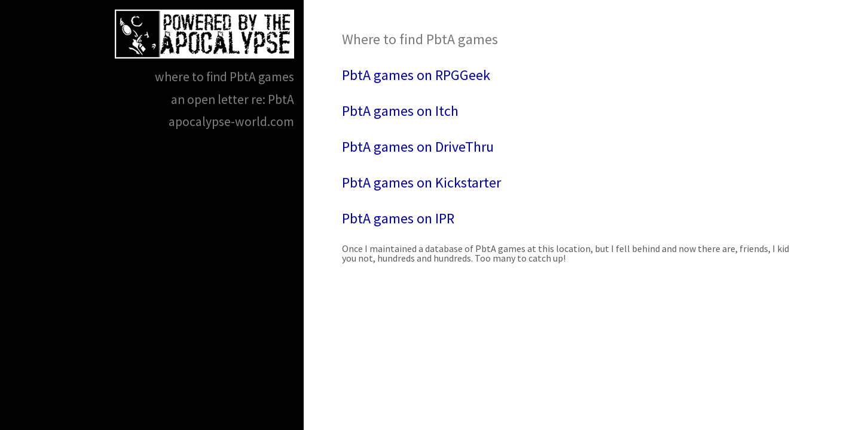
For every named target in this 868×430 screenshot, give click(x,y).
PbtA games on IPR (398, 218)
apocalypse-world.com (231, 122)
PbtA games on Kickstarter (421, 182)
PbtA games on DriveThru (418, 147)
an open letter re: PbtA (233, 99)
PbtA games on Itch (400, 111)
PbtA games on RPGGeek (416, 75)
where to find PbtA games (224, 77)
